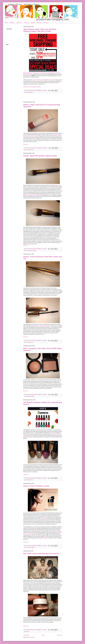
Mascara (31, 342)
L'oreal (28, 342)
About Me (19, 23)
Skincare (32, 150)
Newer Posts (26, 635)
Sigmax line (58, 185)
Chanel (28, 547)
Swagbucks (46, 538)
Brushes (29, 251)
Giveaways (46, 23)
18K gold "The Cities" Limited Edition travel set (42, 80)
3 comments (44, 249)
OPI (32, 480)
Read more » (26, 144)
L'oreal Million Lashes (44, 326)
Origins (28, 150)
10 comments (44, 395)
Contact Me (26, 23)
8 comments (44, 341)
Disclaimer (12, 23)
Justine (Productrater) (32, 90)
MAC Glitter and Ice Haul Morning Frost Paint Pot (41, 554)
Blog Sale (39, 23)
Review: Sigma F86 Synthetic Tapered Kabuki (40, 156)
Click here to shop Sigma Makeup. (32, 87)
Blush (28, 396)
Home (6, 23)
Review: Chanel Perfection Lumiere (36, 486)
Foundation (32, 547)
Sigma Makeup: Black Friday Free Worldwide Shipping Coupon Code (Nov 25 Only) (40, 30)
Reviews (33, 23)
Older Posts (60, 635)
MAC (30, 396)
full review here (43, 519)
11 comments (44, 546)
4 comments (44, 90)
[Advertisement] (43, 98)
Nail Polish (29, 480)
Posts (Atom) (32, 637)
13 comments (45, 148)
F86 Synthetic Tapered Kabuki (33, 195)
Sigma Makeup (30, 92)
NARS (33, 396)
